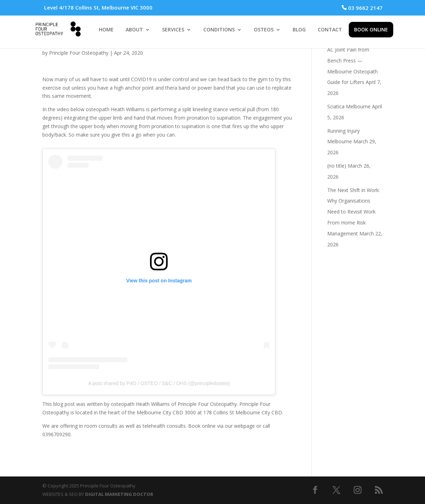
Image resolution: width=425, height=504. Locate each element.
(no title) (337, 166)
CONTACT (330, 30)
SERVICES (173, 30)
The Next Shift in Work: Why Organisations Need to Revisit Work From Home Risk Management (354, 212)
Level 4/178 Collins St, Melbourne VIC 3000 (98, 7)
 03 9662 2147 (362, 8)
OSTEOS (264, 30)
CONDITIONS (219, 30)
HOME (106, 30)
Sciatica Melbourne (349, 106)
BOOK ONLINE (371, 29)
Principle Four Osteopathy (79, 53)
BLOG (299, 30)
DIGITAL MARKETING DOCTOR (119, 494)
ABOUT (134, 30)
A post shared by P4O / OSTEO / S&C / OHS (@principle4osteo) (159, 383)
